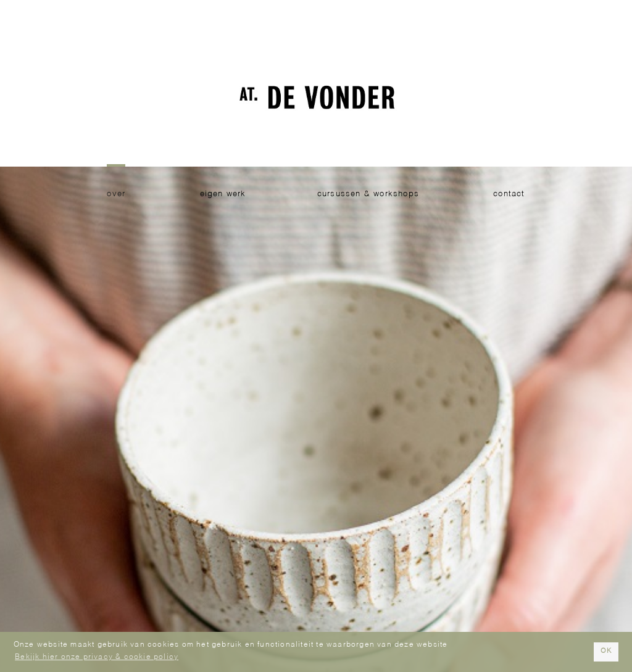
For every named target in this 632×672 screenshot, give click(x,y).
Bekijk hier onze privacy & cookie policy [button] (97, 657)
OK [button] (606, 651)
